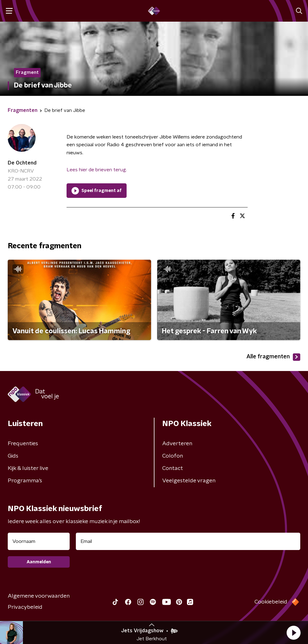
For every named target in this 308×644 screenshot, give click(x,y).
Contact (173, 468)
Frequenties (23, 444)
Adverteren (177, 444)
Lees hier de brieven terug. (97, 170)
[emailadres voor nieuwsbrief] (188, 541)
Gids (13, 456)
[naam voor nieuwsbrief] (39, 541)
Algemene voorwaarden (39, 596)
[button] (293, 633)
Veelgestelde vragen (189, 481)
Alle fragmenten (273, 357)
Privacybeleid (25, 607)
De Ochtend (22, 163)
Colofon (173, 456)
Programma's (25, 481)
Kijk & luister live (28, 468)
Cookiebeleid (271, 602)
